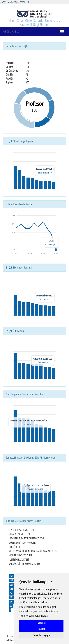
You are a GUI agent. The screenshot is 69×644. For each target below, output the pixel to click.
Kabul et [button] (41, 623)
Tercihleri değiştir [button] (41, 635)
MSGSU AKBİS (11, 32)
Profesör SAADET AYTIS (45, 169)
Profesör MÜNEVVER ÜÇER (43, 359)
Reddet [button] (41, 629)
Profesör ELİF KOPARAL (45, 296)
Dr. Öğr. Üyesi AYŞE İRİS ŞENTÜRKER (35, 485)
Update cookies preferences (14, 2)
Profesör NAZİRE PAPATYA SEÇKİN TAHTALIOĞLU (28, 421)
